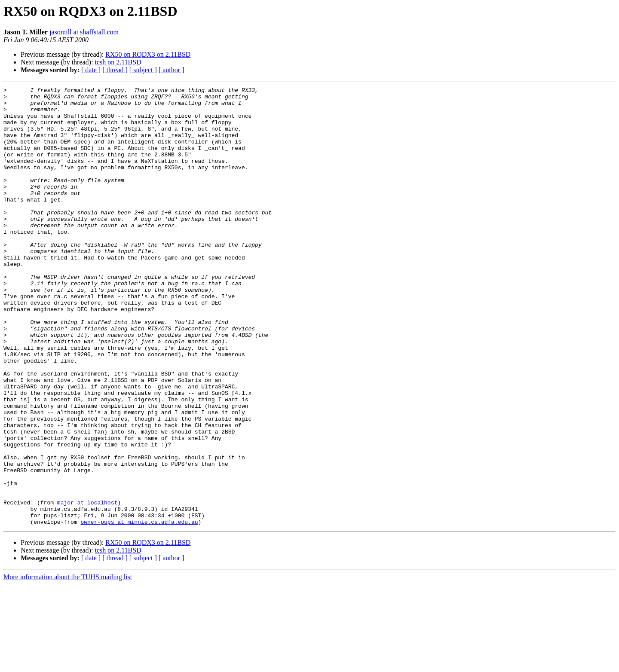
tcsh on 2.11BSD (118, 62)
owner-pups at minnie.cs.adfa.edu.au (139, 609)
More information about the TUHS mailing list (68, 664)
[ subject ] (143, 70)
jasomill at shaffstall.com (84, 32)
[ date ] (91, 70)
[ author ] (172, 70)
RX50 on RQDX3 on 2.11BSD (148, 54)
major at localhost (87, 586)
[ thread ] (115, 70)
